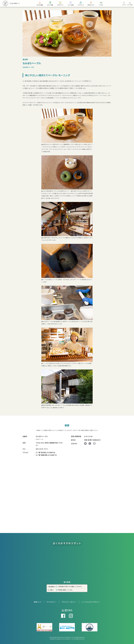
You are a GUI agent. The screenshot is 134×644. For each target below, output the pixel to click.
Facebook (90, 443)
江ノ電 (50, 590)
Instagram (94, 443)
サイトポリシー (51, 602)
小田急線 (51, 587)
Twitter (85, 443)
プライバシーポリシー (69, 602)
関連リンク (38, 602)
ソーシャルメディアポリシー (91, 602)
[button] (108, 34)
